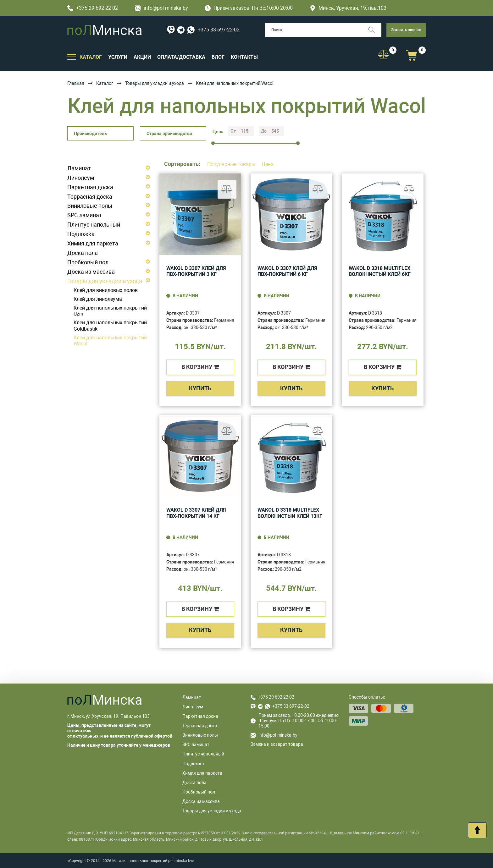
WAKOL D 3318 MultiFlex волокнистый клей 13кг (290, 513)
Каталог (105, 83)
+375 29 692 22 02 (276, 697)
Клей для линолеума (98, 299)
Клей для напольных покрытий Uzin (110, 311)
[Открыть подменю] (72, 57)
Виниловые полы (90, 206)
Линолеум (81, 178)
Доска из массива (91, 272)
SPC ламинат (85, 215)
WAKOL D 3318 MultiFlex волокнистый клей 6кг (380, 271)
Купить (200, 388)
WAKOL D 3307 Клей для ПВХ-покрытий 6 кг (287, 271)
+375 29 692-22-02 (93, 8)
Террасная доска (90, 197)
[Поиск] (374, 30)
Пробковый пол (88, 262)
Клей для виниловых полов (106, 290)
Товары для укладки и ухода (155, 83)
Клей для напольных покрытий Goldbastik (110, 326)
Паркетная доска (90, 187)
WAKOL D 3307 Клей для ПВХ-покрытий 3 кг (196, 271)
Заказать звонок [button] (406, 30)
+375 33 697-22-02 (219, 30)
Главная (76, 83)
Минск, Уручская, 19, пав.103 (348, 8)
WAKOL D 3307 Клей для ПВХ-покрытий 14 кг (196, 513)
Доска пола (83, 253)
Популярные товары (232, 164)
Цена (268, 164)
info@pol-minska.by (161, 8)
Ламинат (79, 168)
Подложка (81, 234)
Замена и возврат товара (277, 744)
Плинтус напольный (94, 225)
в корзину (200, 367)
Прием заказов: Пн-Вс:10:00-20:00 (249, 8)
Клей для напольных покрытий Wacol (110, 341)
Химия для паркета (93, 243)
